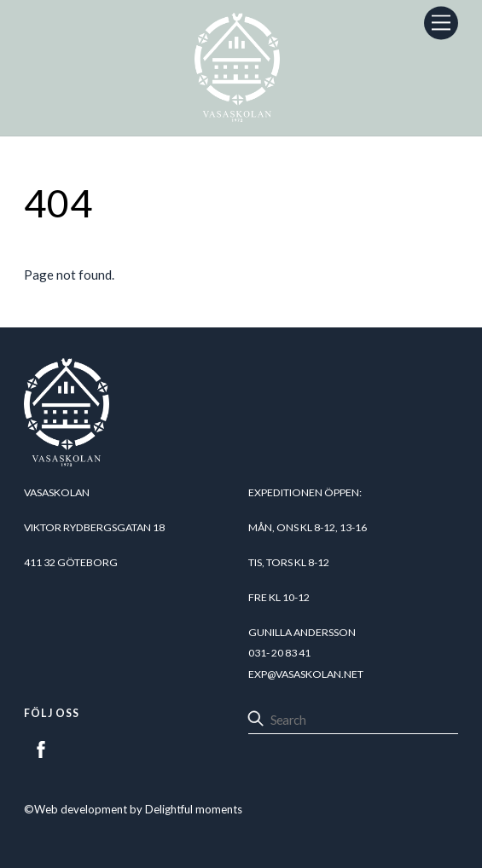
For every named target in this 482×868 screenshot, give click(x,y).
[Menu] (441, 23)
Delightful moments (194, 809)
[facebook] (41, 746)
